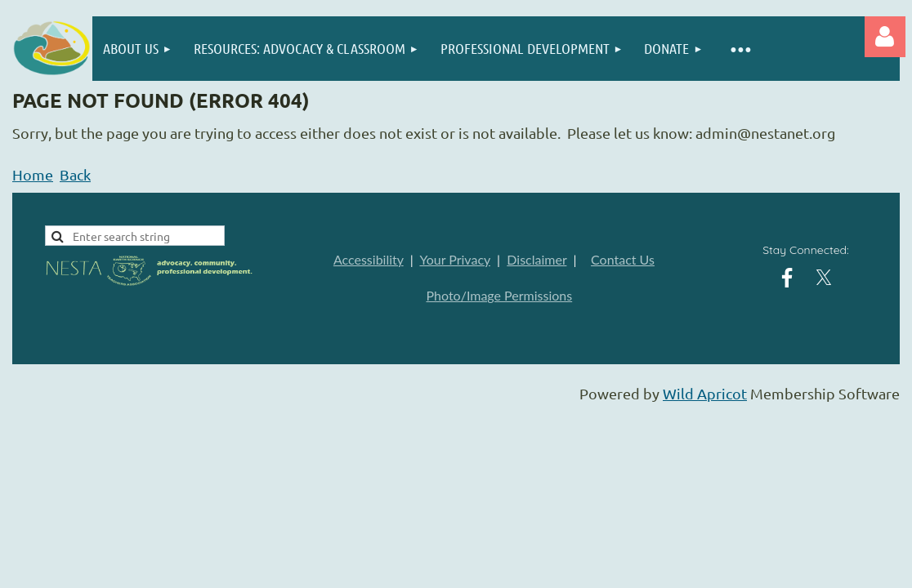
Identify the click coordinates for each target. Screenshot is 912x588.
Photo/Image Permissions (499, 295)
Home (33, 174)
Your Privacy (454, 259)
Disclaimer (536, 259)
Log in (885, 37)
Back (75, 174)
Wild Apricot (705, 393)
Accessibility (369, 259)
